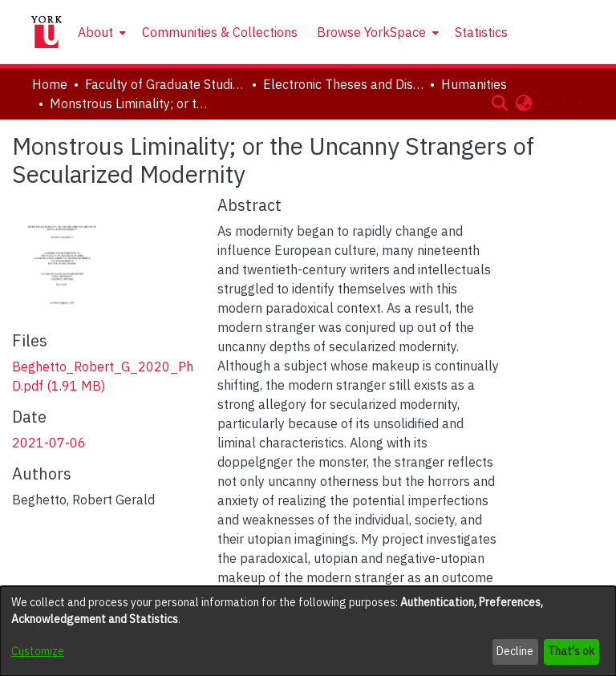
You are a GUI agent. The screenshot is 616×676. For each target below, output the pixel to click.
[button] (499, 103)
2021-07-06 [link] (49, 443)
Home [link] (50, 84)
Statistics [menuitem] (481, 32)
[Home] (47, 32)
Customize (38, 651)
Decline (515, 651)
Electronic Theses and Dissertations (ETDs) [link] (343, 84)
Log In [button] (558, 103)
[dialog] (308, 631)
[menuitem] (100, 32)
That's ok (571, 651)
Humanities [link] (474, 84)
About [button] (95, 32)
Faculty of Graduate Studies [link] (165, 84)
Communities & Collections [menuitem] (220, 32)
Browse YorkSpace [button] (371, 32)
